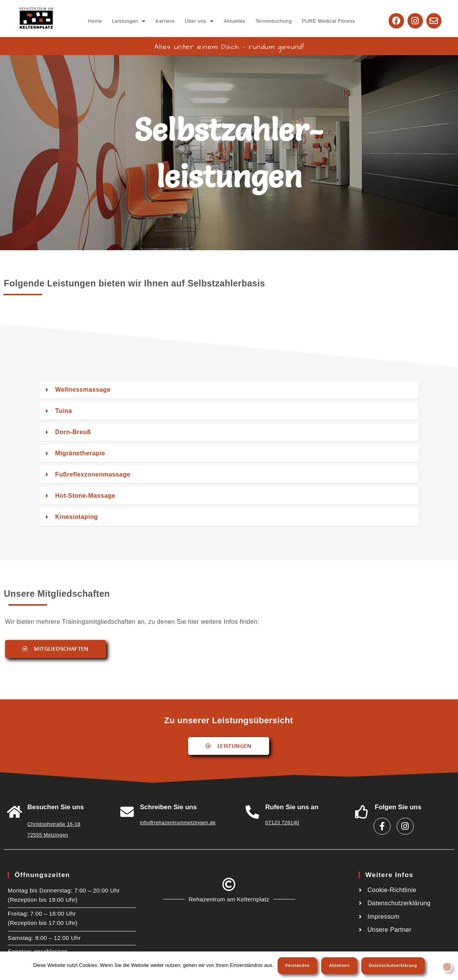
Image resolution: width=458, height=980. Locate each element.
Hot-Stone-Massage (85, 496)
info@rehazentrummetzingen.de (178, 823)
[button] (129, 21)
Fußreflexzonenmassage (93, 474)
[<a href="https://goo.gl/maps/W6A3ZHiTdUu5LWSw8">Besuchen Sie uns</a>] (14, 812)
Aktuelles (234, 21)
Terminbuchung (274, 21)
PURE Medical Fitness (328, 21)
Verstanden (298, 966)
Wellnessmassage (83, 390)
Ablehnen (339, 966)
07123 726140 (282, 823)
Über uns (199, 21)
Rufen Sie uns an (292, 807)
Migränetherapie (80, 453)
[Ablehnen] (447, 967)
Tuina (63, 411)
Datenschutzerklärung (393, 966)
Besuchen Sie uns (56, 807)
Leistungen (129, 21)
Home (95, 21)
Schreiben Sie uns (168, 807)
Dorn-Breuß (73, 432)
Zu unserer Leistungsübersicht (229, 720)
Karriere (165, 21)
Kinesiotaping (77, 517)
